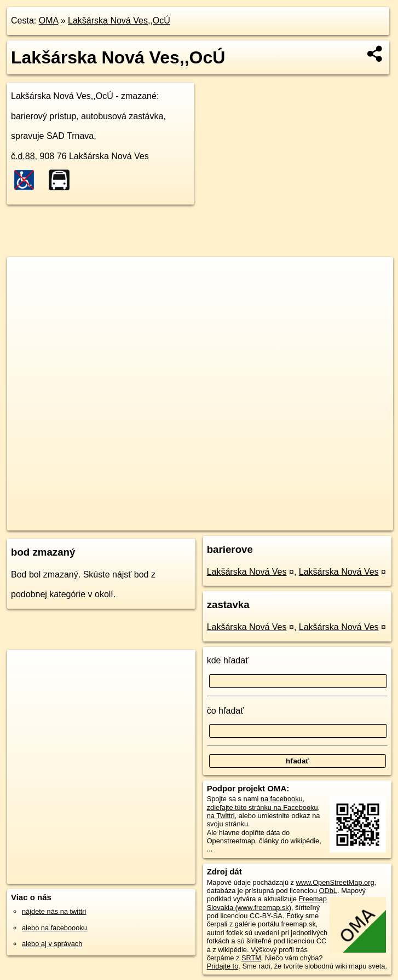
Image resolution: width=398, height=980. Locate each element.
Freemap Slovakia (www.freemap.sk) (267, 903)
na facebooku (282, 799)
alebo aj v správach (52, 944)
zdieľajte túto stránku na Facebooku (263, 807)
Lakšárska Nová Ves (247, 572)
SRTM (251, 958)
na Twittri (221, 816)
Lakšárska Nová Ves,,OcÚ (119, 21)
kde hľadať (228, 660)
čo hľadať (226, 711)
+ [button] (26, 276)
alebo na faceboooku (54, 928)
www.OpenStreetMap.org (335, 882)
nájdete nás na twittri (54, 911)
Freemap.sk (261, 522)
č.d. (23, 156)
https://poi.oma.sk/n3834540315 (344, 522)
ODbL (328, 891)
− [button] (26, 293)
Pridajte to (223, 966)
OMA (49, 21)
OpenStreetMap (205, 522)
